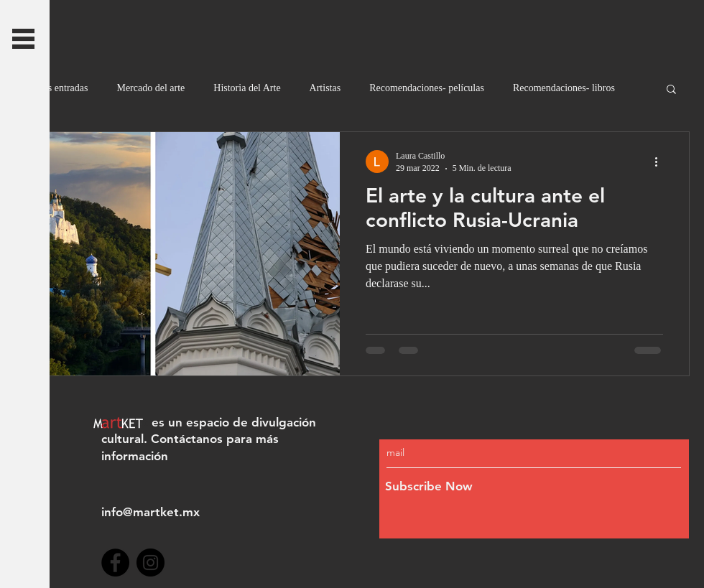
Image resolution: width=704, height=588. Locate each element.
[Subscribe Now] (503, 487)
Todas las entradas (51, 88)
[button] (23, 39)
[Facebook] (115, 563)
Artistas (325, 88)
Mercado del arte (150, 88)
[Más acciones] (661, 162)
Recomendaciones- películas (427, 88)
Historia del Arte (247, 88)
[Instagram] (150, 563)
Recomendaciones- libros (564, 88)
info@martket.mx (150, 512)
